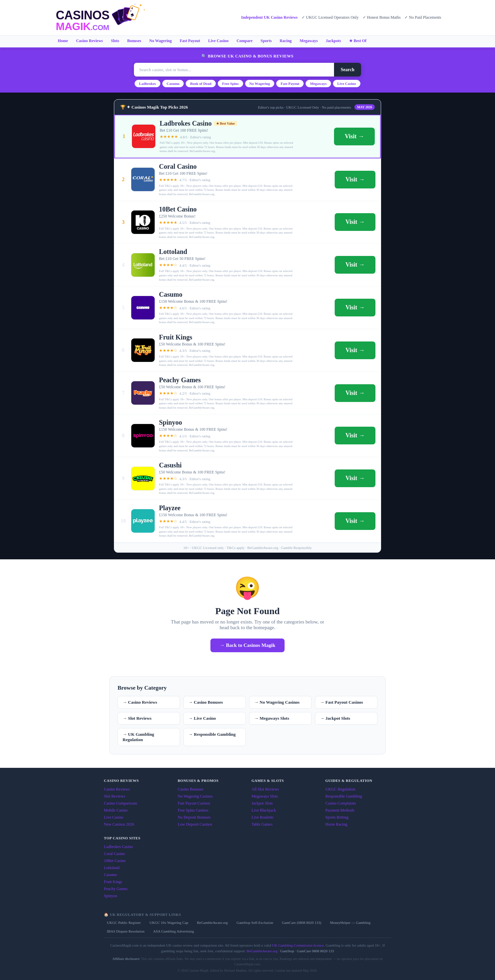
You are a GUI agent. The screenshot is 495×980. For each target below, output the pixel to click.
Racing (286, 41)
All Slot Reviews (265, 789)
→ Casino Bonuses (206, 702)
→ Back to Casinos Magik (248, 645)
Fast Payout (190, 41)
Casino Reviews (90, 41)
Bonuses (134, 41)
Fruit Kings (113, 882)
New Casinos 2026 (119, 824)
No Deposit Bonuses (194, 817)
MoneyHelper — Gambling (350, 923)
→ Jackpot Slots (335, 718)
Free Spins (230, 84)
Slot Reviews (115, 796)
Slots (115, 41)
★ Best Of (358, 41)
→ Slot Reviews (137, 718)
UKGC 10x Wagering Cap (169, 923)
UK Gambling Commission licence (298, 945)
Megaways (309, 41)
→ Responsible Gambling (212, 734)
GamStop (287, 951)
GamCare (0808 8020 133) (302, 923)
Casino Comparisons (121, 803)
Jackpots (333, 41)
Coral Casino (114, 854)
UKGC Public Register (124, 923)
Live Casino (218, 41)
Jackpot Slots (262, 803)
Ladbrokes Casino (118, 847)
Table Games (262, 824)
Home (63, 41)
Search (348, 70)
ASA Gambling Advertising (173, 931)
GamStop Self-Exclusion (255, 923)
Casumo (173, 84)
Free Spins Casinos (193, 810)
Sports (266, 41)
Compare (244, 41)
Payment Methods (340, 810)
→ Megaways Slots (272, 718)
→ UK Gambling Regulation (138, 737)
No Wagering (160, 41)
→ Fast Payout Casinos (342, 702)
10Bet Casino (115, 861)
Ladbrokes (147, 84)
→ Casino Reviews (140, 702)
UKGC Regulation (340, 789)
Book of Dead (201, 84)
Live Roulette (263, 817)
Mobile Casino (116, 810)
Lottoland (112, 868)
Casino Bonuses (191, 789)
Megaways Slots (265, 796)
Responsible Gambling (344, 796)
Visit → (354, 136)
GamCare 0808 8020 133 (315, 951)
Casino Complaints (341, 803)
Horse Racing (336, 824)
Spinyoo (111, 896)
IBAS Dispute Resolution (126, 931)
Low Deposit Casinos (195, 824)
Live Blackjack (264, 810)
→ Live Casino (202, 718)
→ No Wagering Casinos (277, 702)
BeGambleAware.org (212, 923)
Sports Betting (337, 817)
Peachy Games (116, 889)
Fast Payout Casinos (194, 803)
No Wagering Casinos (195, 796)
